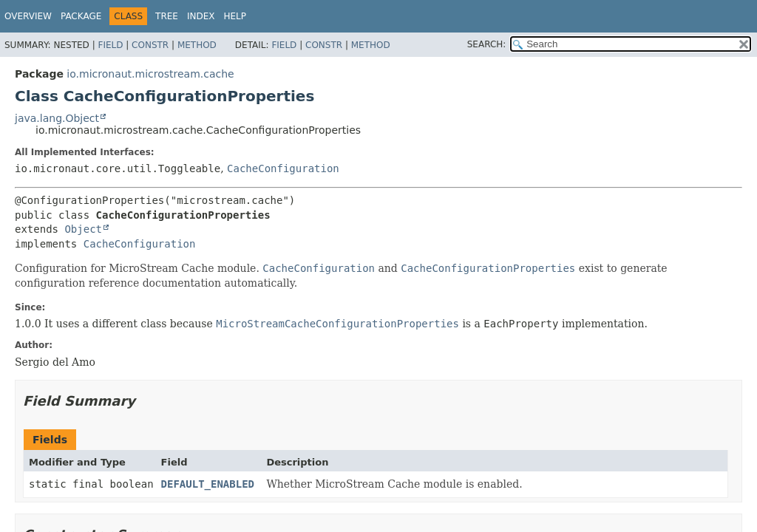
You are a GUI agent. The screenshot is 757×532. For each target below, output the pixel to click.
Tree (167, 16)
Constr (150, 45)
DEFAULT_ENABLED (208, 484)
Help (235, 16)
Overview (28, 16)
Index (201, 16)
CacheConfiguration (283, 168)
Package (81, 16)
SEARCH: (487, 44)
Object (83, 229)
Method (197, 45)
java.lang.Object (57, 118)
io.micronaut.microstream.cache (150, 74)
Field (110, 45)
